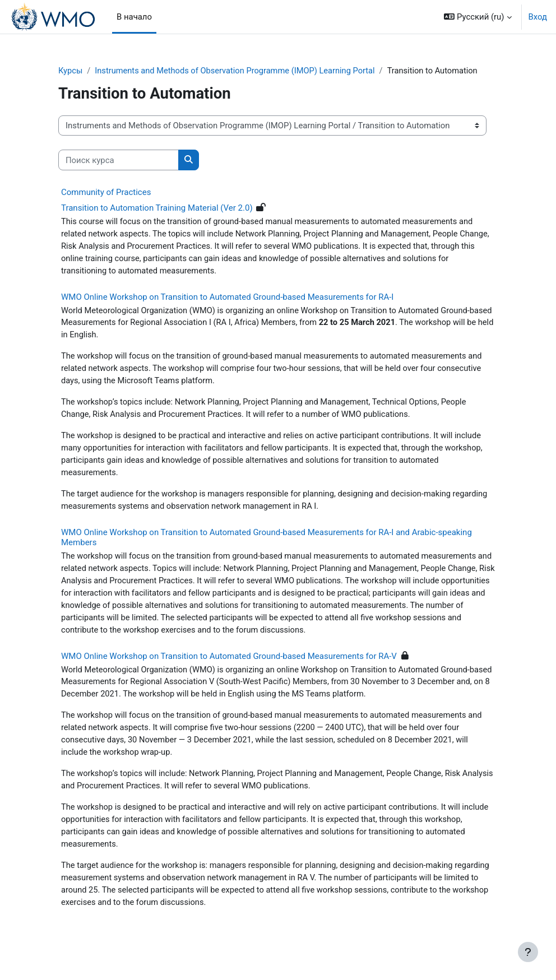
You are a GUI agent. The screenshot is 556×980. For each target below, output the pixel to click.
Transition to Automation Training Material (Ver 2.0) (157, 208)
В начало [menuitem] (134, 17)
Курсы (71, 71)
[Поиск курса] (119, 160)
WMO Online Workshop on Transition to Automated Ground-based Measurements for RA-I (227, 298)
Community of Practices (106, 192)
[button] (478, 17)
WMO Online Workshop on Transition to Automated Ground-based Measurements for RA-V (229, 662)
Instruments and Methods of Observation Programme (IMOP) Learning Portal (238, 71)
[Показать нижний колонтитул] (528, 952)
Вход (538, 17)
